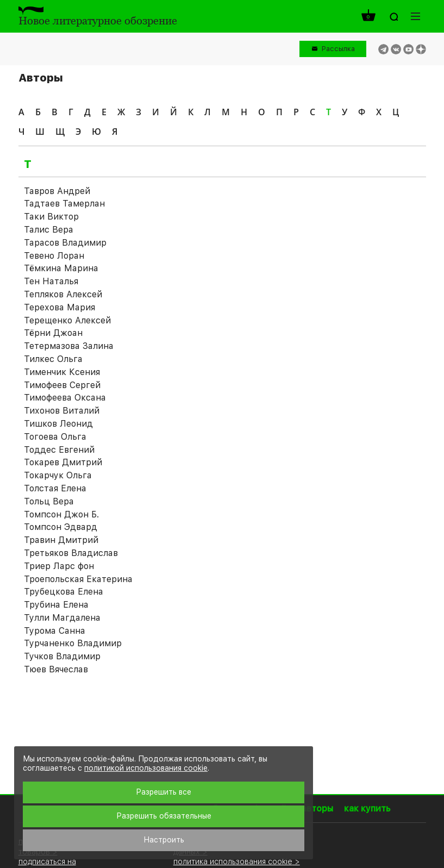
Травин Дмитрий (61, 540)
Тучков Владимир (62, 656)
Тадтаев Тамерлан (64, 204)
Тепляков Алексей (63, 294)
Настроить (164, 840)
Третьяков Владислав (71, 553)
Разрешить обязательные (164, 816)
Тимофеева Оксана (65, 398)
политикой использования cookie (146, 768)
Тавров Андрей (57, 191)
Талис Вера (49, 230)
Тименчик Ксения (62, 372)
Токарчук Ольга (58, 475)
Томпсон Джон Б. (61, 514)
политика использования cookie (233, 861)
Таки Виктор (51, 217)
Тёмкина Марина (61, 268)
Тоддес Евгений (59, 450)
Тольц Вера (49, 501)
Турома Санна (55, 631)
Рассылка (338, 49)
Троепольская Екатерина (78, 579)
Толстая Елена (55, 488)
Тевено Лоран (54, 256)
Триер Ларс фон (59, 566)
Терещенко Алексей (67, 320)
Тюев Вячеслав (56, 669)
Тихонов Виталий (62, 411)
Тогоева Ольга (55, 437)
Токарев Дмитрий (63, 462)
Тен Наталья (51, 281)
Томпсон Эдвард (61, 527)
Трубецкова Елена (64, 592)
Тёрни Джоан (53, 333)
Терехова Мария (60, 307)
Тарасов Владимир (65, 243)
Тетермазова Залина (69, 346)
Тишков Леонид (58, 424)
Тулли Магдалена (62, 618)
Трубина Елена (56, 605)
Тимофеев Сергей (62, 385)
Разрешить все (164, 792)
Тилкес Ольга (53, 359)
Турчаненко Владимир (73, 643)
